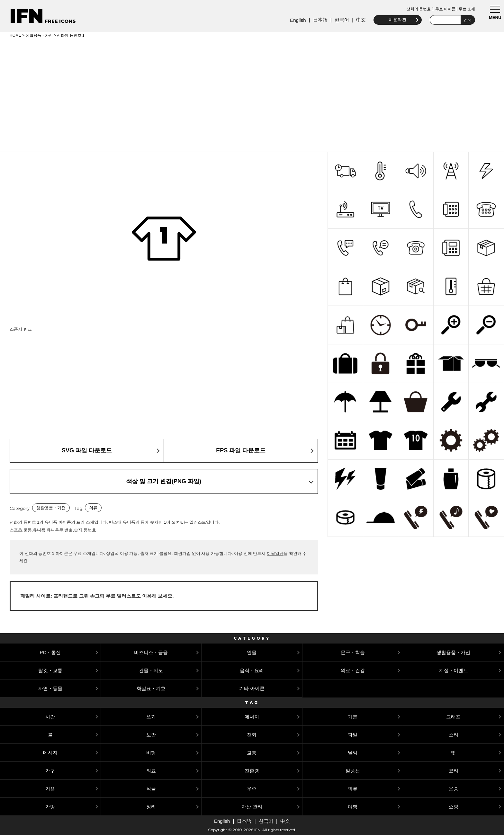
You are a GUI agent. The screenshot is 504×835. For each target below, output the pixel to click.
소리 (454, 735)
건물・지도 (151, 670)
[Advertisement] (252, 94)
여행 (353, 807)
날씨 (353, 753)
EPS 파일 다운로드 (241, 450)
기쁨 (50, 789)
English (297, 20)
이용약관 (397, 20)
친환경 (252, 771)
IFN (27, 16)
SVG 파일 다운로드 (87, 450)
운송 (454, 789)
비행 (151, 753)
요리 (454, 771)
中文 (360, 20)
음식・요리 (252, 670)
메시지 (50, 753)
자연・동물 (50, 688)
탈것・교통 (50, 670)
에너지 (252, 717)
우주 (252, 789)
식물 (151, 789)
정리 (151, 807)
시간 (50, 717)
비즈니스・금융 (151, 652)
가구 (50, 771)
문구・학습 (353, 652)
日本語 (319, 20)
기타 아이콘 (252, 688)
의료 (151, 771)
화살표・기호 (151, 688)
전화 (252, 735)
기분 (353, 717)
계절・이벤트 (454, 670)
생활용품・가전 (39, 35)
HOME (15, 35)
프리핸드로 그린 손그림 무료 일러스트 (95, 596)
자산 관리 (252, 807)
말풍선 (353, 771)
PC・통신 (50, 652)
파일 (353, 735)
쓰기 (151, 717)
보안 (151, 735)
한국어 (341, 20)
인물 (252, 652)
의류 (93, 508)
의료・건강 (353, 670)
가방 (50, 807)
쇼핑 (454, 807)
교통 (252, 753)
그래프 (453, 717)
